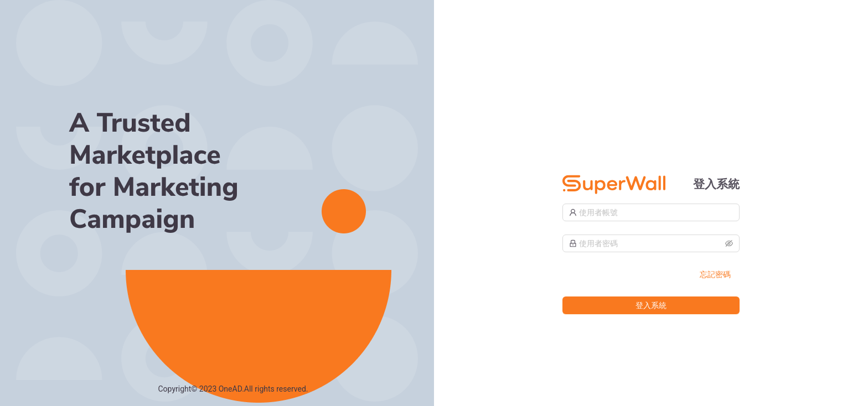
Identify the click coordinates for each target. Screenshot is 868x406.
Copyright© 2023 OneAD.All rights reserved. (233, 389)
